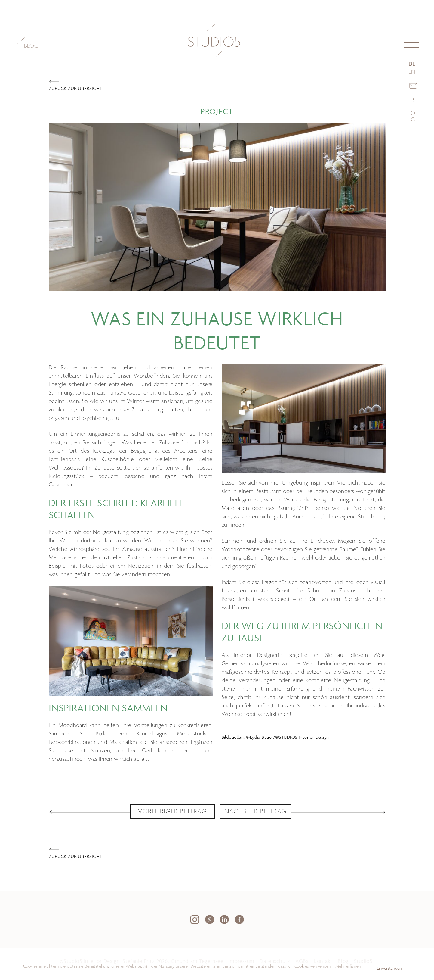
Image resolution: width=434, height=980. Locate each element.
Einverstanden (389, 968)
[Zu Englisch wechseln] (413, 73)
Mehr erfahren (348, 966)
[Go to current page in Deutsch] (413, 64)
